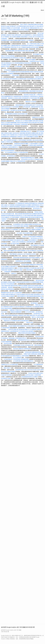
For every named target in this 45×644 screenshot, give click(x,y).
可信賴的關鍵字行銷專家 (32, 137)
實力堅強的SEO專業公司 (23, 329)
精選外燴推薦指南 (13, 315)
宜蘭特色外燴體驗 (23, 286)
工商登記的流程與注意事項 (23, 282)
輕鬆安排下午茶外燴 (31, 102)
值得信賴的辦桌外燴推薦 (35, 135)
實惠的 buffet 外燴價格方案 (10, 135)
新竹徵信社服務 (15, 244)
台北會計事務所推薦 (28, 216)
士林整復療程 (7, 272)
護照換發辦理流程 (24, 91)
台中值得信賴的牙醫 (34, 98)
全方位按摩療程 (9, 152)
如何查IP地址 (24, 287)
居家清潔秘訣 (24, 37)
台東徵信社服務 (8, 133)
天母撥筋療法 (29, 307)
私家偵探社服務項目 (18, 349)
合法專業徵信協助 (21, 26)
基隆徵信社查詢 (32, 287)
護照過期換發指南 (6, 58)
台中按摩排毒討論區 (35, 268)
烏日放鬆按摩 (36, 307)
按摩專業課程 (28, 349)
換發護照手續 (24, 207)
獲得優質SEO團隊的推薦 (32, 133)
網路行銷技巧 (7, 368)
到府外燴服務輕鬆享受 (7, 96)
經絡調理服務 (40, 145)
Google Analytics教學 (38, 370)
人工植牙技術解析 (22, 140)
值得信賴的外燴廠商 (13, 40)
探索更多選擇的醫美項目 (31, 203)
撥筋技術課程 (14, 286)
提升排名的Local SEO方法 (28, 159)
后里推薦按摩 (25, 98)
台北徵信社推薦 (17, 98)
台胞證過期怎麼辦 (32, 24)
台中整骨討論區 (9, 142)
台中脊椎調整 (18, 67)
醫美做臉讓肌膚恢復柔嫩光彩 (34, 296)
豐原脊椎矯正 (17, 207)
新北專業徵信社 (15, 58)
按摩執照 (37, 159)
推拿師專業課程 (10, 151)
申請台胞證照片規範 (19, 240)
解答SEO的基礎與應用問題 (23, 72)
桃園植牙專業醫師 (36, 230)
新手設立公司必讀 (30, 340)
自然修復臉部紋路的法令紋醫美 (23, 205)
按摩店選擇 (35, 121)
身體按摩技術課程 (31, 242)
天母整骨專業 (24, 124)
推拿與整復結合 (7, 230)
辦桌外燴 (25, 152)
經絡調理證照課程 (24, 258)
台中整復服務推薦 (21, 161)
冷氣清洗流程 (16, 133)
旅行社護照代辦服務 (15, 37)
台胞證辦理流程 (17, 96)
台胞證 (5, 205)
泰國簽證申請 (33, 265)
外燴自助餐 (16, 258)
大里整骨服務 (17, 345)
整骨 (10, 319)
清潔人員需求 (24, 24)
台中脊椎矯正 (6, 37)
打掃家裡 (11, 207)
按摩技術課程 (18, 35)
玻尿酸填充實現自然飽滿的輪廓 (20, 321)
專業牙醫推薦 (34, 245)
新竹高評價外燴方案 (21, 110)
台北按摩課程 (17, 224)
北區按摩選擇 (31, 79)
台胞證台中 (14, 273)
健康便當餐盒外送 (30, 158)
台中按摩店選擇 (14, 364)
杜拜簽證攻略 (7, 359)
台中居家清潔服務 (14, 217)
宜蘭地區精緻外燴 (34, 28)
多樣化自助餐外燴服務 (14, 30)
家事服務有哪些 (25, 359)
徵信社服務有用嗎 (28, 233)
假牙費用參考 (34, 303)
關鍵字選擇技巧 (22, 40)
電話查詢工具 (19, 121)
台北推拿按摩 (18, 293)
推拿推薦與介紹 (38, 294)
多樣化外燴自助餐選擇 (23, 123)
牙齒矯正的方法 (36, 117)
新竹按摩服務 (27, 261)
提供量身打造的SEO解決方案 (20, 114)
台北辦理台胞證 (32, 145)
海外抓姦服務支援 (7, 356)
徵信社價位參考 (30, 26)
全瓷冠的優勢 (15, 75)
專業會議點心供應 (13, 338)
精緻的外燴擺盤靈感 (37, 237)
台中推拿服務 (8, 145)
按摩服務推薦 (13, 137)
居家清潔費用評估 (20, 105)
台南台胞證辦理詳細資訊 (25, 230)
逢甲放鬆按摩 (27, 107)
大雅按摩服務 (32, 91)
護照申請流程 (5, 107)
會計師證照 (10, 119)
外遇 (22, 224)
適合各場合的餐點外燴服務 (8, 371)
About (42, 10)
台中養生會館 (38, 26)
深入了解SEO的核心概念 (34, 44)
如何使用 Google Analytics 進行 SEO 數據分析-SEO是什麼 (22, 4)
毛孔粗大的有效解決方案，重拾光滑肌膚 (12, 214)
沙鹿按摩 (22, 158)
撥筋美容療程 (8, 308)
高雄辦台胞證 (23, 58)
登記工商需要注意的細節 (10, 140)
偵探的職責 (22, 133)
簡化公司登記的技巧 (25, 310)
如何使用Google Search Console (24, 370)
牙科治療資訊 (6, 79)
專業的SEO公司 (8, 321)
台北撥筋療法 (33, 329)
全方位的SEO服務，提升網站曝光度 (20, 28)
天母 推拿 (38, 315)
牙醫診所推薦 (21, 333)
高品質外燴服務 (25, 265)
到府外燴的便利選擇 (20, 51)
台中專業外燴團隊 (28, 121)
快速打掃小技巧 (7, 247)
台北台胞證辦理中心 (27, 35)
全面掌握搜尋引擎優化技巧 (28, 46)
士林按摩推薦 (13, 331)
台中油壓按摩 (38, 340)
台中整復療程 (30, 40)
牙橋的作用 (13, 161)
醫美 (33, 317)
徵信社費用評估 (38, 79)
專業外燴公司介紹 (16, 47)
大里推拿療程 (17, 124)
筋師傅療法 (29, 140)
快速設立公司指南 (18, 152)
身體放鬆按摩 (21, 340)
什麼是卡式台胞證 (18, 270)
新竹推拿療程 (13, 79)
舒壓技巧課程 (27, 354)
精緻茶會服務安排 (10, 268)
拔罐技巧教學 (34, 72)
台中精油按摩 (7, 70)
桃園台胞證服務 (38, 216)
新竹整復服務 (8, 114)
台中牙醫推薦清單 (20, 203)
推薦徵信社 (5, 338)
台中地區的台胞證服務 (23, 135)
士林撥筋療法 (5, 147)
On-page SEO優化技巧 (11, 26)
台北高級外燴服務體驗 (11, 123)
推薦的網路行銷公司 (26, 131)
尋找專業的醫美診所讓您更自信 (23, 63)
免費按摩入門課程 (14, 310)
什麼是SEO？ (40, 95)
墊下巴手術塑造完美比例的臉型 (25, 331)
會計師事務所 (37, 291)
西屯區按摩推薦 (10, 56)
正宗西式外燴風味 (21, 294)
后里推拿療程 (28, 352)
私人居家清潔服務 (39, 317)
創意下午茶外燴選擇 (38, 105)
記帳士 (9, 46)
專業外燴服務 (20, 326)
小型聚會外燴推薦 (25, 47)
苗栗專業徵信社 (34, 96)
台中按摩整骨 (12, 72)
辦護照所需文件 (22, 338)
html (13, 63)
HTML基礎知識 (10, 284)
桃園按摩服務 (16, 356)
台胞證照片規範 (10, 35)
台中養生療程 (5, 319)
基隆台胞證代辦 (29, 51)
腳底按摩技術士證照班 (34, 207)
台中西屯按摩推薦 (9, 74)
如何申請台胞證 (34, 47)
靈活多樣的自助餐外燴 (35, 217)
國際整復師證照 (36, 352)
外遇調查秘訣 (7, 47)
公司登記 (30, 37)
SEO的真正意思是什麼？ (30, 95)
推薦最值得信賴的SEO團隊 (21, 144)
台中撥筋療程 (15, 230)
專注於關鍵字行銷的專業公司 (10, 266)
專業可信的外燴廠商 (30, 60)
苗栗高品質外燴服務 (8, 240)
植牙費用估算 (12, 294)
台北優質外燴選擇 (28, 224)
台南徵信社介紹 (21, 137)
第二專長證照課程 (16, 359)
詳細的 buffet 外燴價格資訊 (19, 242)
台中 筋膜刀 (20, 233)
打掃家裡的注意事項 (31, 254)
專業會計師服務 (25, 30)
